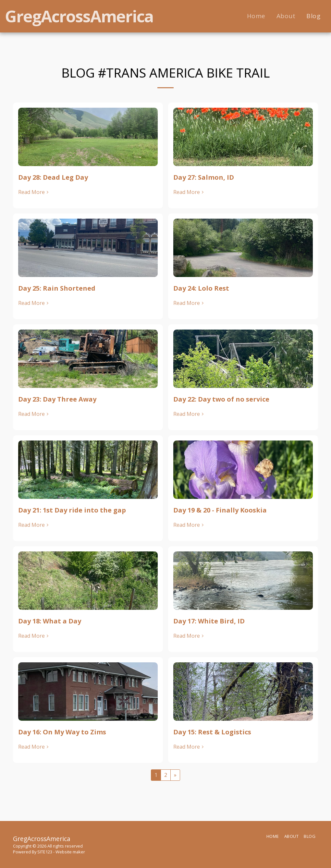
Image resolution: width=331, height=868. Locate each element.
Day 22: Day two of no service (221, 399)
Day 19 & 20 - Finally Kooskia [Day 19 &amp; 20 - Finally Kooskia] (220, 510)
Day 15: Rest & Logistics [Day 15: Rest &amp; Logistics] (212, 732)
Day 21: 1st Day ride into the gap (72, 510)
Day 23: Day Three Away (57, 399)
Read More (34, 192)
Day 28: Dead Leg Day (53, 177)
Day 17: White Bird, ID (209, 621)
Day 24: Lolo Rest (201, 288)
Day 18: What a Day (50, 621)
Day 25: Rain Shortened (57, 288)
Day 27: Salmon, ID (204, 177)
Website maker (70, 852)
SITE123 (45, 852)
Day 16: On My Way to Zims (62, 732)
